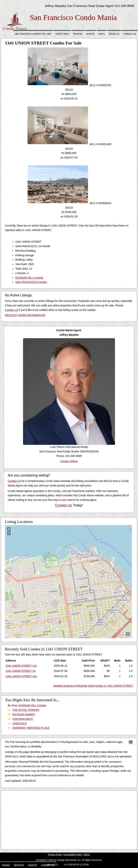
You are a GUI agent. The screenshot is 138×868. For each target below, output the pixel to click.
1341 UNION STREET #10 (21, 676)
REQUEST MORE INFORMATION (25, 315)
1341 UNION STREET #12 (21, 666)
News (102, 34)
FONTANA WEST (23, 719)
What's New (62, 34)
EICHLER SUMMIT (24, 714)
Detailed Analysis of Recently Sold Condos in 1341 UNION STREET (93, 686)
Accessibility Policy (73, 855)
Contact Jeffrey (69, 461)
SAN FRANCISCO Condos (31, 282)
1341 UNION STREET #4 (20, 671)
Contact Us (130, 34)
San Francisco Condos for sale (33, 34)
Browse (78, 34)
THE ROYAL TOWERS (26, 710)
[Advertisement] (69, 819)
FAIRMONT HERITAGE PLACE (31, 728)
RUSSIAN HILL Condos (29, 278)
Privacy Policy (55, 855)
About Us (114, 34)
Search (90, 34)
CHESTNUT (20, 723)
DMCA (87, 855)
